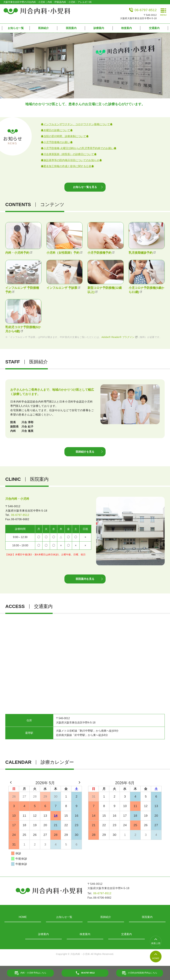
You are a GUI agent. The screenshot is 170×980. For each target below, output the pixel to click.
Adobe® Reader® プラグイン (119, 339)
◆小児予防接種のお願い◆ (57, 142)
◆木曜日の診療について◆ (57, 130)
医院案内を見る (85, 583)
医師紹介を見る (85, 454)
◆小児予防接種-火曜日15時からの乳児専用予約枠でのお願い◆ (79, 148)
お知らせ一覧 (16, 28)
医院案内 (71, 28)
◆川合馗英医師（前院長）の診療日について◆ (69, 154)
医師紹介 (43, 28)
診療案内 (99, 28)
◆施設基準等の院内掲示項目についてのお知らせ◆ (71, 160)
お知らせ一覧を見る (85, 188)
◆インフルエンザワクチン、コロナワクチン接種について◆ (77, 124)
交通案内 (154, 28)
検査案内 (127, 28)
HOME (23, 922)
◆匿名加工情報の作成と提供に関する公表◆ (67, 166)
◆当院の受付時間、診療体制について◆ (65, 136)
